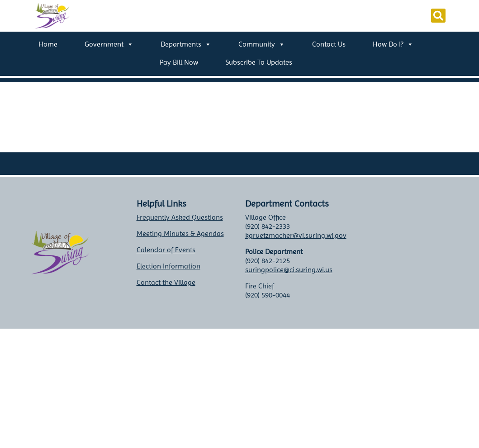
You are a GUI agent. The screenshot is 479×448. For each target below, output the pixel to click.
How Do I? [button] (393, 44)
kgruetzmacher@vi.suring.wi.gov (296, 235)
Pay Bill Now (179, 62)
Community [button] (262, 44)
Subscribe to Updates (259, 62)
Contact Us (329, 44)
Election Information (168, 266)
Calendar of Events (166, 250)
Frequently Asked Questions (180, 217)
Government (109, 44)
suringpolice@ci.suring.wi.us (289, 270)
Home (48, 44)
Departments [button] (186, 44)
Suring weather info (413, 297)
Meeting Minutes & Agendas (180, 233)
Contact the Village (166, 282)
